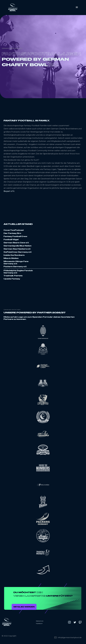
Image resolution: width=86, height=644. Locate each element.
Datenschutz (40, 621)
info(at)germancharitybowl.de (70, 638)
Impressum (39, 624)
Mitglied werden (24, 607)
